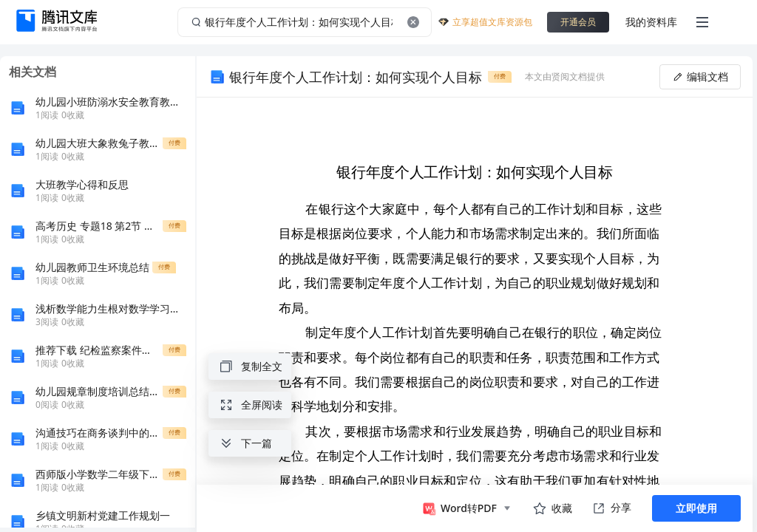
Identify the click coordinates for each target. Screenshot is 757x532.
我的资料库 (651, 22)
